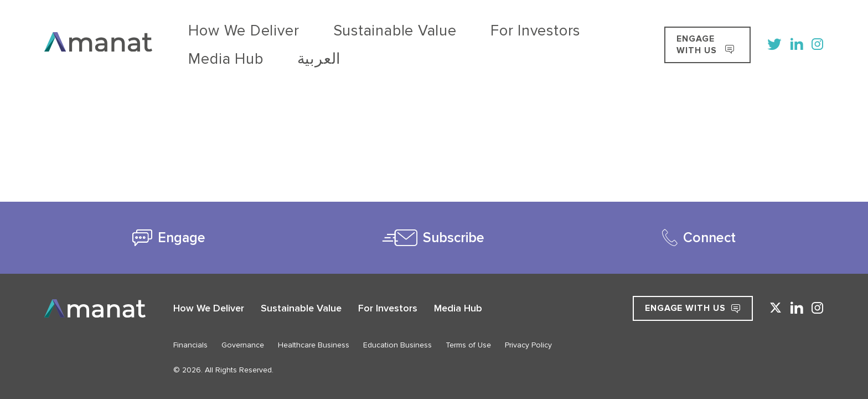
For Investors (394, 29)
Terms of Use (468, 345)
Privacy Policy (528, 345)
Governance (243, 345)
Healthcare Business (314, 345)
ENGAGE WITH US (689, 29)
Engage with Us (693, 308)
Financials (190, 345)
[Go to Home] (98, 29)
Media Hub (465, 29)
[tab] (169, 238)
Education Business (397, 345)
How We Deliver (215, 29)
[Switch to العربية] (519, 29)
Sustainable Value (308, 29)
